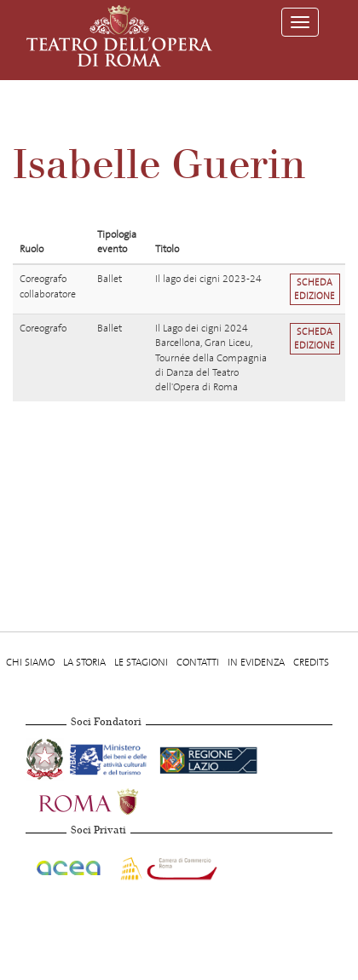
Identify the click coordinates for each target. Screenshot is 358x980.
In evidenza (256, 662)
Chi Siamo (30, 662)
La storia (84, 662)
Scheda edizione (315, 289)
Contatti (198, 662)
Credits (311, 662)
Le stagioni (141, 662)
